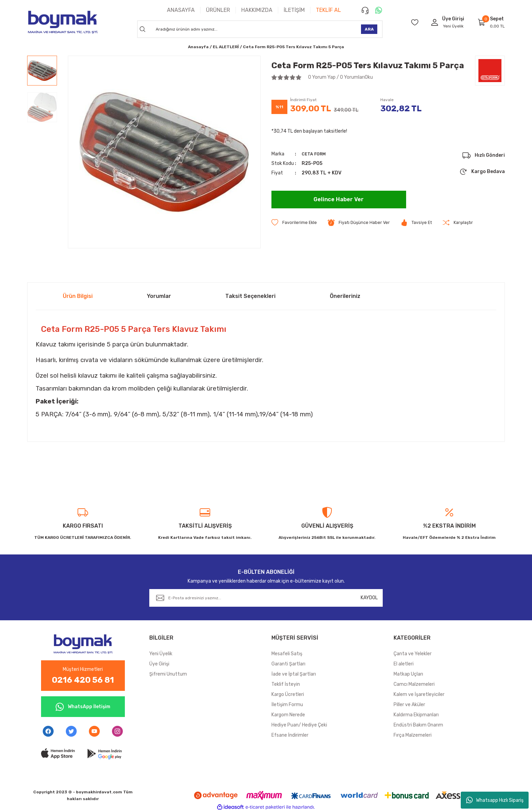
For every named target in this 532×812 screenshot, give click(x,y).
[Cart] (482, 22)
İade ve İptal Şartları (294, 674)
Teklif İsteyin (286, 684)
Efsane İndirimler (290, 735)
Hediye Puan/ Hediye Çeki (299, 725)
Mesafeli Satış (287, 654)
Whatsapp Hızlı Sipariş (495, 800)
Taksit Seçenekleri (250, 296)
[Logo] (62, 22)
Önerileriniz (345, 296)
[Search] (260, 29)
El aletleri (404, 664)
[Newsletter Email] (266, 598)
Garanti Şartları (288, 664)
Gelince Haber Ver (339, 200)
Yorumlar (159, 296)
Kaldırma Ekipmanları (416, 715)
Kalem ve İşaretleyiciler (419, 694)
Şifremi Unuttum (168, 674)
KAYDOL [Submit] (369, 598)
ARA (369, 29)
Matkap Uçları (408, 674)
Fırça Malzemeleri (413, 735)
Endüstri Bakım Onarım (418, 725)
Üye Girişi (159, 664)
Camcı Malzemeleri (414, 684)
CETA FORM (315, 154)
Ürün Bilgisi (78, 296)
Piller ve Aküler (409, 705)
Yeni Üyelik (453, 26)
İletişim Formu (287, 705)
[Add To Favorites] (295, 223)
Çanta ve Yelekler (413, 654)
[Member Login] (435, 22)
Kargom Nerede (288, 715)
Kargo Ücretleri (288, 694)
